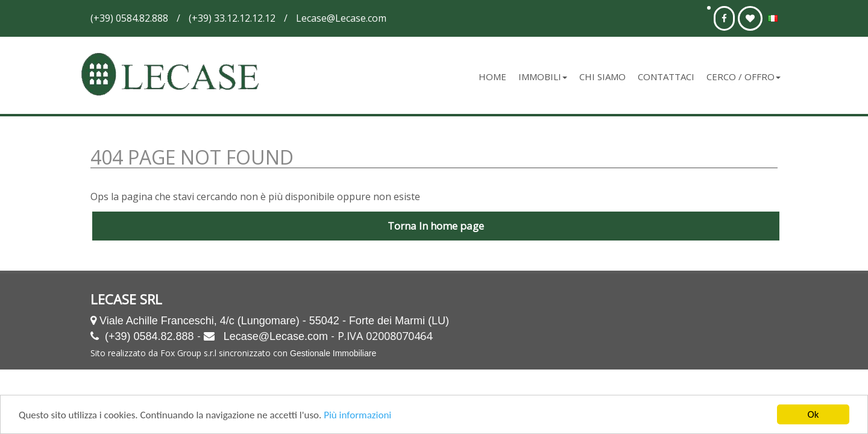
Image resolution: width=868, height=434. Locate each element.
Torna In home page (436, 226)
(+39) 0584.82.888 (149, 336)
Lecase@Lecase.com (276, 336)
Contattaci (666, 77)
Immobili (543, 77)
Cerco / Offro (744, 77)
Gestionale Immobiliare (333, 353)
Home (492, 77)
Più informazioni (357, 416)
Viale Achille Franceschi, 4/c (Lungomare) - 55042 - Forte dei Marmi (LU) (274, 321)
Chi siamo (602, 77)
